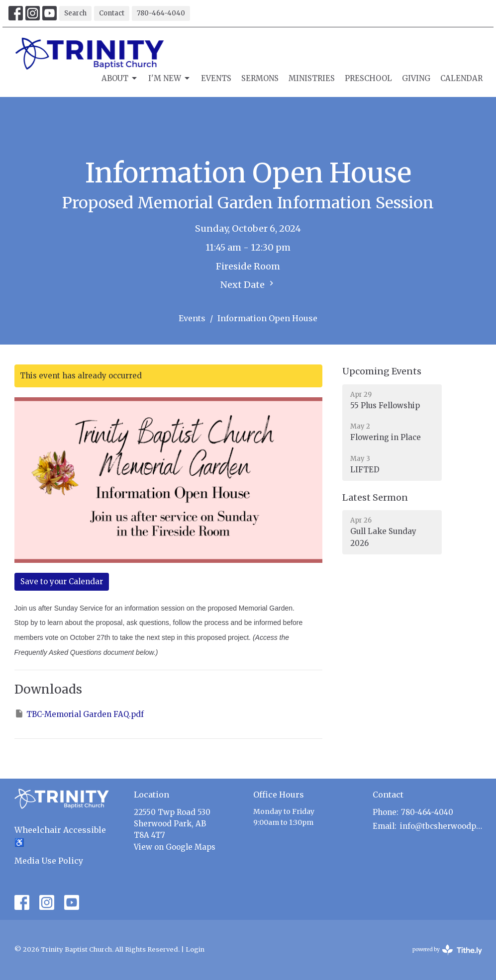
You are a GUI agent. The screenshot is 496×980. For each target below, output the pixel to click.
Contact (112, 13)
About (120, 79)
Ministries (312, 78)
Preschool (368, 78)
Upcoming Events (382, 371)
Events (216, 78)
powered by (447, 950)
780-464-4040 (161, 13)
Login (195, 949)
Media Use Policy (49, 861)
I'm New (170, 79)
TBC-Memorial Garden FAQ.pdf (79, 714)
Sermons (260, 78)
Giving (416, 78)
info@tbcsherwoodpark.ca (441, 826)
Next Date (248, 284)
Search (75, 13)
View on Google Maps (175, 847)
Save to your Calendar (62, 581)
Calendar (461, 78)
